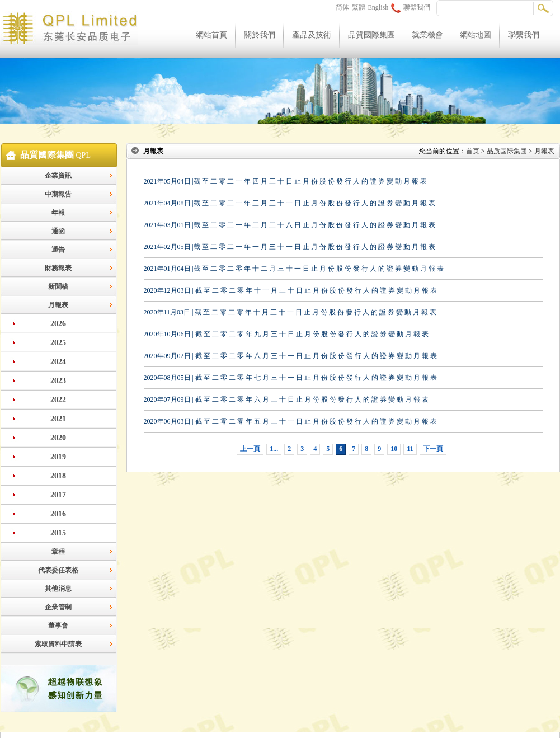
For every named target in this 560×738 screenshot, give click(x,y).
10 (394, 449)
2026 (58, 324)
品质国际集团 (507, 151)
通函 (58, 231)
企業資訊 (58, 176)
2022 (58, 400)
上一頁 (250, 449)
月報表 (58, 305)
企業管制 (58, 607)
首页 (473, 151)
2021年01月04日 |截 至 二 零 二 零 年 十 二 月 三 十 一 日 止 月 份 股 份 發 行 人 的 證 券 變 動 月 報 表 (294, 269)
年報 (58, 213)
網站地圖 (476, 35)
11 (410, 449)
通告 (58, 250)
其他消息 (58, 589)
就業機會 (427, 35)
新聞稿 (58, 286)
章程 (58, 552)
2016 (58, 514)
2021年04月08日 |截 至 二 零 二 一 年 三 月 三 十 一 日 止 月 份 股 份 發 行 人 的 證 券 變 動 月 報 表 (290, 203)
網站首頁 (211, 35)
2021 (58, 419)
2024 (58, 362)
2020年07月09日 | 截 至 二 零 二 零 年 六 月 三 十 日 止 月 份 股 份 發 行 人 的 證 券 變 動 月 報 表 (286, 399)
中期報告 (58, 194)
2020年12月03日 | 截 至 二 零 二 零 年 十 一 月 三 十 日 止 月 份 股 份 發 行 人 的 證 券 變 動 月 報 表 (290, 290)
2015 (58, 533)
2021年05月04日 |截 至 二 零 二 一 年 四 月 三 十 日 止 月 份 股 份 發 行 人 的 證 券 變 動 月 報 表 (285, 181)
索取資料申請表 (58, 644)
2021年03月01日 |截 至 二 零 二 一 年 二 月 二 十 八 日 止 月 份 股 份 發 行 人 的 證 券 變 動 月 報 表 (290, 225)
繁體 (359, 7)
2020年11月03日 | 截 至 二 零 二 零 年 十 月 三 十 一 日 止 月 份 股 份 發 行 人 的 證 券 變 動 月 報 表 (290, 312)
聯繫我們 (411, 7)
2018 (58, 476)
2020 (58, 438)
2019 (58, 457)
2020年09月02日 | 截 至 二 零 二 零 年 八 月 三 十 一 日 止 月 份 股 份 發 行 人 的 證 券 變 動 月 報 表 (290, 356)
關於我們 (260, 35)
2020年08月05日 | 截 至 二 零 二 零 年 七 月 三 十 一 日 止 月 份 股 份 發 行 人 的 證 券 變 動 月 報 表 (290, 378)
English (378, 7)
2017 (58, 495)
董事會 (58, 626)
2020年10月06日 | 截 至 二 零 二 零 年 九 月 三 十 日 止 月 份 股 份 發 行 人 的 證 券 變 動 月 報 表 (286, 334)
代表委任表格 (58, 570)
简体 (342, 7)
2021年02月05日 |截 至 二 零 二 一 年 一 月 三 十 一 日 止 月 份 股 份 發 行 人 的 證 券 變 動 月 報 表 (290, 247)
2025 (58, 343)
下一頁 (433, 449)
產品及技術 (312, 35)
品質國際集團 (371, 35)
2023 (58, 381)
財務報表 (58, 268)
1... (274, 449)
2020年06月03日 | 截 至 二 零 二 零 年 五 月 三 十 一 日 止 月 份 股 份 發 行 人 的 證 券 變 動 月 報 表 (290, 421)
